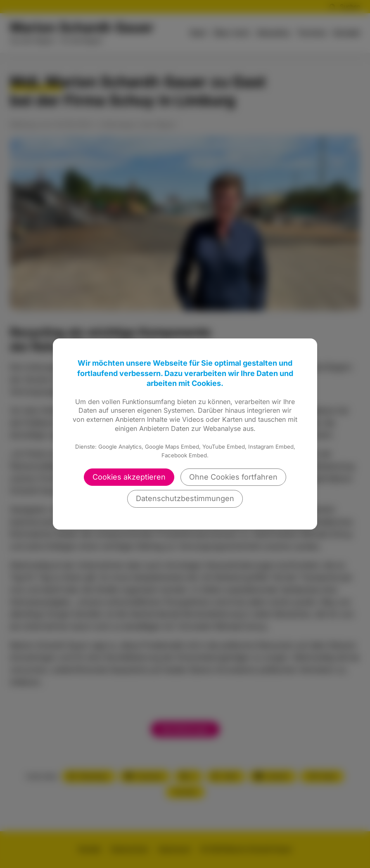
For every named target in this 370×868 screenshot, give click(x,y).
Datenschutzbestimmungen (185, 498)
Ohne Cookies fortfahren (233, 477)
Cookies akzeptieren (129, 477)
